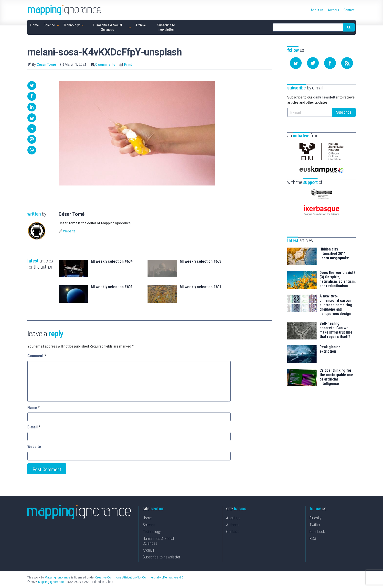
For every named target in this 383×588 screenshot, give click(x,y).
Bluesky (315, 518)
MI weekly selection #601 (201, 287)
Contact (232, 532)
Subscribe (344, 112)
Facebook (317, 532)
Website (69, 231)
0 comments (105, 65)
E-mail (34, 427)
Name (33, 408)
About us (233, 518)
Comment (37, 356)
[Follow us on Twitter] (313, 63)
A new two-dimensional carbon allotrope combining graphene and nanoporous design (336, 305)
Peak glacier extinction (330, 349)
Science (149, 525)
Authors (232, 525)
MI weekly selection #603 (201, 261)
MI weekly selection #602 (112, 287)
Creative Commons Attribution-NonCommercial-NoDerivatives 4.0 (139, 577)
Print (128, 65)
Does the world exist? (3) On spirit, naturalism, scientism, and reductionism (337, 279)
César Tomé (46, 65)
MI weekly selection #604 (112, 261)
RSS (313, 539)
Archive (149, 550)
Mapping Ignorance (58, 577)
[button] (32, 86)
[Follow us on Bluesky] (296, 63)
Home (147, 518)
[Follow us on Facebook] (330, 63)
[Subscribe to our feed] (347, 63)
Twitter (315, 525)
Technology (152, 532)
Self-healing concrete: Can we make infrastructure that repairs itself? (336, 330)
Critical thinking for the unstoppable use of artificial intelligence (336, 377)
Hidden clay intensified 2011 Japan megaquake (334, 254)
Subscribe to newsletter (161, 557)
